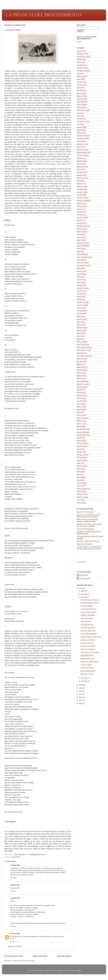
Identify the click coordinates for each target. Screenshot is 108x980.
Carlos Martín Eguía (83, 110)
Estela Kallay (81, 181)
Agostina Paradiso (82, 54)
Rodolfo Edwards (82, 446)
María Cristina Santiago (84, 347)
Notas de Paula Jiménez (84, 544)
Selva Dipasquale (82, 458)
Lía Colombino (81, 314)
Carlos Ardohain (82, 105)
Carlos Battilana (82, 107)
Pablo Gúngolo (81, 410)
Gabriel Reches (81, 203)
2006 (81, 588)
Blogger (79, 971)
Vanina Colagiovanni (83, 489)
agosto (83, 591)
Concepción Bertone (83, 136)
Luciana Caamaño (82, 305)
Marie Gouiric (81, 333)
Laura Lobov (81, 277)
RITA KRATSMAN (87, 618)
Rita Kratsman (81, 441)
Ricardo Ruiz (81, 438)
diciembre (84, 681)
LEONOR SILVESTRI (88, 628)
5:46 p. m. (13, 891)
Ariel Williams (81, 90)
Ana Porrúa (80, 74)
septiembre (85, 594)
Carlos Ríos (80, 116)
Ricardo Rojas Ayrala (83, 435)
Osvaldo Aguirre (82, 401)
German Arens (81, 209)
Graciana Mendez (82, 218)
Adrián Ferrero (81, 51)
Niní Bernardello (82, 387)
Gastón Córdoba (82, 206)
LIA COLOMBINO (87, 606)
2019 (81, 694)
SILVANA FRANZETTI (88, 612)
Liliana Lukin (81, 297)
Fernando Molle (82, 195)
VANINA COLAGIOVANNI (90, 652)
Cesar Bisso (80, 124)
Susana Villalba (82, 483)
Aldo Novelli (81, 62)
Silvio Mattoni (81, 477)
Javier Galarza (81, 240)
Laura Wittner (16, 857)
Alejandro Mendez (83, 68)
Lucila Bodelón (82, 308)
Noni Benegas (81, 393)
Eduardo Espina (82, 161)
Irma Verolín (81, 234)
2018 (81, 691)
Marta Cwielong (82, 342)
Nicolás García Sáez (83, 384)
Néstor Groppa (81, 398)
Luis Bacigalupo (82, 311)
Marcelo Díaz (81, 322)
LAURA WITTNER (87, 668)
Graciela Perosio (82, 223)
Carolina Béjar (81, 119)
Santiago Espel (81, 452)
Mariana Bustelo (82, 328)
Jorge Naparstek (82, 260)
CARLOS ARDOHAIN (88, 631)
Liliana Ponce (81, 299)
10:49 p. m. (14, 878)
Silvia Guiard (81, 469)
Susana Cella (81, 480)
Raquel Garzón (81, 421)
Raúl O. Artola (81, 424)
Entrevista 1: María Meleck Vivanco (88, 541)
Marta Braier (81, 339)
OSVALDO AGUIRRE (88, 646)
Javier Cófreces (82, 237)
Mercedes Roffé (82, 362)
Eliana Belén (81, 169)
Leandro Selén (81, 285)
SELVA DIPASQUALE (88, 671)
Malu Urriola (81, 316)
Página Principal (40, 956)
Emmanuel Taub (82, 172)
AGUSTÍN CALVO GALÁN (90, 600)
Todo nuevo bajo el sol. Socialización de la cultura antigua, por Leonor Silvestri (89, 548)
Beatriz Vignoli (81, 93)
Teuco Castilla (81, 486)
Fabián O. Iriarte (82, 187)
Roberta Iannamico (83, 443)
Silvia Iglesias (81, 472)
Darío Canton (81, 147)
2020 (81, 697)
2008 (81, 688)
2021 (81, 700)
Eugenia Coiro (81, 184)
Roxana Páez (81, 449)
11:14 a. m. (14, 942)
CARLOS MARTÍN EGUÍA (90, 662)
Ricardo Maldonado (83, 432)
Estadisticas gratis (81, 562)
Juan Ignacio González (84, 266)
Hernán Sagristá (82, 229)
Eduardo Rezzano (82, 167)
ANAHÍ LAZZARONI (88, 640)
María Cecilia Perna (83, 345)
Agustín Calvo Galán (83, 57)
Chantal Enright (82, 127)
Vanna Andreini (82, 491)
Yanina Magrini (82, 503)
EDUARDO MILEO (87, 656)
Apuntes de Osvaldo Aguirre (86, 512)
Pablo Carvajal (81, 407)
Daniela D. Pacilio (82, 144)
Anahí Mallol (81, 79)
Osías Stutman (81, 404)
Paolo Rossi (80, 412)
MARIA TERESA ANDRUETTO (91, 637)
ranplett (61, 971)
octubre (84, 597)
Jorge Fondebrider (82, 254)
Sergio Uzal (80, 463)
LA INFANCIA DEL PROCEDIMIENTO (43, 15)
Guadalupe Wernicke (83, 226)
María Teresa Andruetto (84, 356)
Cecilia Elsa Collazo (83, 122)
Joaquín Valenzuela (83, 243)
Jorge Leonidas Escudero (85, 257)
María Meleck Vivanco (84, 350)
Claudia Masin (81, 133)
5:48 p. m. (13, 926)
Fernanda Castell (82, 189)
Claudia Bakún (81, 130)
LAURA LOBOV (86, 665)
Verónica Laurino (82, 494)
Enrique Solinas (82, 175)
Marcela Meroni (82, 319)
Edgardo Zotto (81, 158)
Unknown (14, 933)
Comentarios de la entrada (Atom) (24, 961)
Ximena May (81, 500)
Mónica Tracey (81, 378)
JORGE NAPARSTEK (88, 649)
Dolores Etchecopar (83, 155)
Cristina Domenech (83, 138)
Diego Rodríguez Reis (84, 153)
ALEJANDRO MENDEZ (89, 634)
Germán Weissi (81, 215)
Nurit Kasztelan (82, 395)
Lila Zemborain (82, 294)
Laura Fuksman (82, 274)
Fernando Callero (82, 192)
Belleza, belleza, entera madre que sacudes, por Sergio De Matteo (87, 520)
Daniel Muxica (81, 141)
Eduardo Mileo (81, 164)
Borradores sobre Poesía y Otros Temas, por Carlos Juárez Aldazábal (89, 525)
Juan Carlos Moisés (83, 263)
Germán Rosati (81, 212)
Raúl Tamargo (81, 427)
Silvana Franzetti (82, 466)
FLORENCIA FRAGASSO (89, 603)
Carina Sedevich (82, 99)
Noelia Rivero (81, 390)
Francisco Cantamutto (84, 201)
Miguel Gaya (81, 364)
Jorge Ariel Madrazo (83, 246)
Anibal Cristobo (82, 82)
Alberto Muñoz (81, 59)
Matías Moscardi (82, 359)
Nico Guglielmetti (82, 381)
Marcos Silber (81, 325)
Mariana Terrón (82, 331)
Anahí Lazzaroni (82, 76)
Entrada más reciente (14, 956)
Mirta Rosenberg (82, 370)
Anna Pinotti (81, 88)
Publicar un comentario (15, 946)
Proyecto (79, 42)
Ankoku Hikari (81, 85)
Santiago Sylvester (83, 455)
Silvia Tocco (81, 475)
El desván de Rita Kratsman (85, 529)
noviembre (85, 678)
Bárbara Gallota (82, 96)
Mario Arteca (81, 336)
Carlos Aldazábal (82, 102)
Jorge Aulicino (81, 249)
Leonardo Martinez (83, 288)
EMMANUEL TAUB (87, 659)
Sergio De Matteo (82, 460)
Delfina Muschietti (83, 150)
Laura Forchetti (82, 271)
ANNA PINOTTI (86, 621)
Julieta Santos (81, 268)
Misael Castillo (81, 373)
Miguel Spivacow (82, 367)
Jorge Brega (80, 251)
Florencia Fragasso (83, 198)
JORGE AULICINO (87, 674)
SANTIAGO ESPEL (87, 643)
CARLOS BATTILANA (88, 609)
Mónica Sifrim (81, 376)
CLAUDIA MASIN (87, 625)
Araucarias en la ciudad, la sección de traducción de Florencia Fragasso (89, 516)
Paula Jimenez (81, 415)
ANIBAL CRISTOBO (88, 615)
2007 (81, 685)
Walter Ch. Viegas (82, 497)
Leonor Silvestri (82, 291)
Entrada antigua (64, 956)
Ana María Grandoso (83, 71)
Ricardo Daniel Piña (83, 429)
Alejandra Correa (82, 65)
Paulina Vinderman (83, 418)
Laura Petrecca (81, 280)
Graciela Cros (81, 220)
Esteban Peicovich (82, 178)
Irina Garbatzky (82, 232)
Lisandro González (83, 302)
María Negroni (81, 353)
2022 (81, 704)
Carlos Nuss (80, 113)
